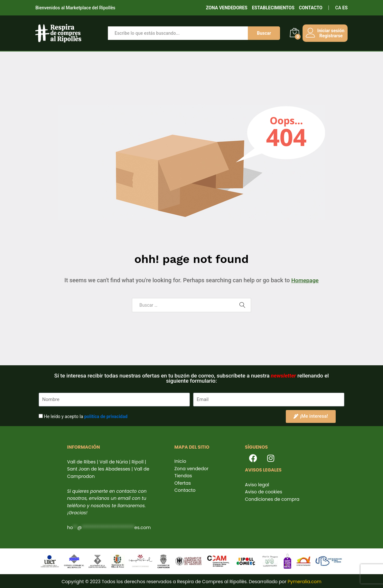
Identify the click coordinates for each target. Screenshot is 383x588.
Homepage (305, 280)
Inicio (180, 461)
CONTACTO (311, 8)
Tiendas (183, 476)
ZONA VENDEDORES (227, 8)
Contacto (185, 490)
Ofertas (183, 483)
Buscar (262, 33)
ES (345, 8)
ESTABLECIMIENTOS (273, 8)
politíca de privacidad (106, 416)
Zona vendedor (191, 469)
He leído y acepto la (86, 416)
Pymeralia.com (305, 582)
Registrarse (329, 36)
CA (338, 8)
